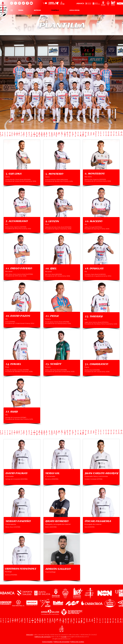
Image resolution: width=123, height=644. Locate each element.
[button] (45, 3)
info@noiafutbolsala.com (61, 639)
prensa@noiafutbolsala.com (77, 637)
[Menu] (12, 10)
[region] (22, 163)
